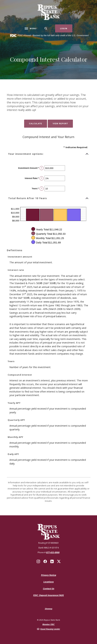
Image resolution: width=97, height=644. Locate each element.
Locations (49, 582)
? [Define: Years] (42, 189)
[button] (48, 154)
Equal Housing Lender (50, 629)
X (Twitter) (59, 561)
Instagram (38, 561)
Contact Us (49, 589)
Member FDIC (48, 624)
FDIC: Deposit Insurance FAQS (48, 595)
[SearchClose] (46, 28)
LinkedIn (52, 561)
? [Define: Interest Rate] (42, 178)
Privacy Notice (49, 575)
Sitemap (49, 609)
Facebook (45, 561)
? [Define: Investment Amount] (42, 168)
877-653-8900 (53, 552)
